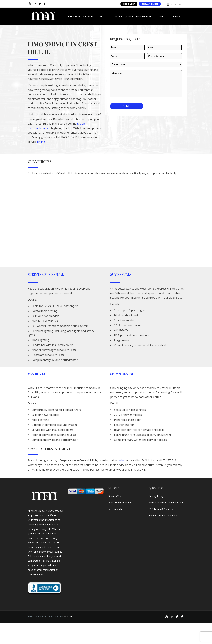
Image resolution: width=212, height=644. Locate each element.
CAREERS (162, 17)
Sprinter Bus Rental (46, 274)
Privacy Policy (156, 496)
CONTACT (177, 17)
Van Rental (37, 374)
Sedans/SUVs (116, 496)
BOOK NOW (129, 4)
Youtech (68, 617)
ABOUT (105, 17)
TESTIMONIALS (144, 17)
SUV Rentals (121, 274)
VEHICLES (73, 17)
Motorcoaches (116, 509)
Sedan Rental (122, 374)
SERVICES (90, 17)
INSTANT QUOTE (150, 4)
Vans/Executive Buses (120, 503)
